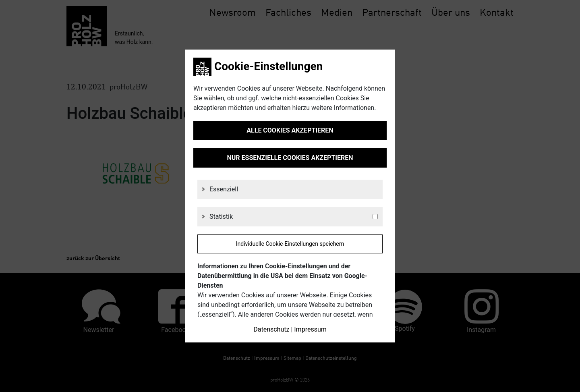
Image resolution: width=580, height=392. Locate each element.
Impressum (310, 329)
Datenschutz (271, 329)
